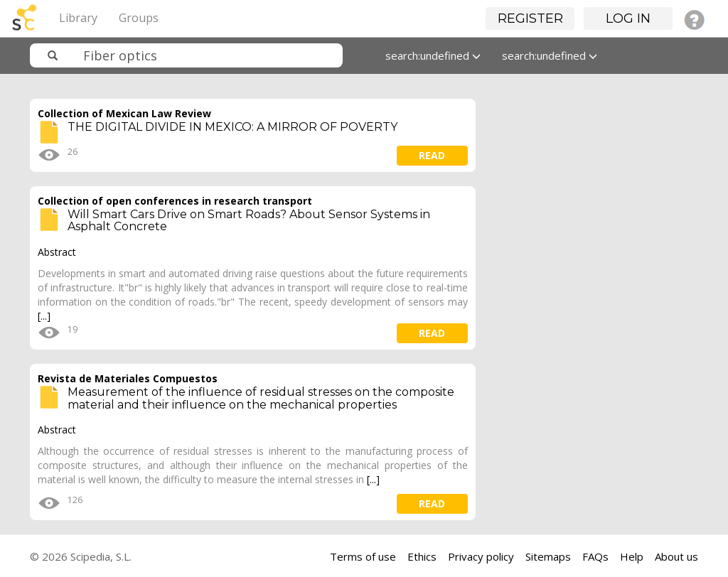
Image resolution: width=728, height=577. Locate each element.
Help (632, 556)
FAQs (595, 556)
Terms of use (363, 556)
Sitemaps (548, 556)
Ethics (422, 556)
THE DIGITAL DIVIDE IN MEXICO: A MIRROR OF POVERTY (232, 127)
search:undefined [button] (433, 55)
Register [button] (530, 18)
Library (78, 18)
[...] (44, 316)
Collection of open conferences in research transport (175, 201)
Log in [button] (628, 18)
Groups (139, 18)
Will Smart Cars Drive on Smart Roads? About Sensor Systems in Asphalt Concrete (249, 221)
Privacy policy (481, 556)
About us (676, 556)
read (432, 155)
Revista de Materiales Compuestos (128, 378)
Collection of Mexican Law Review (124, 113)
